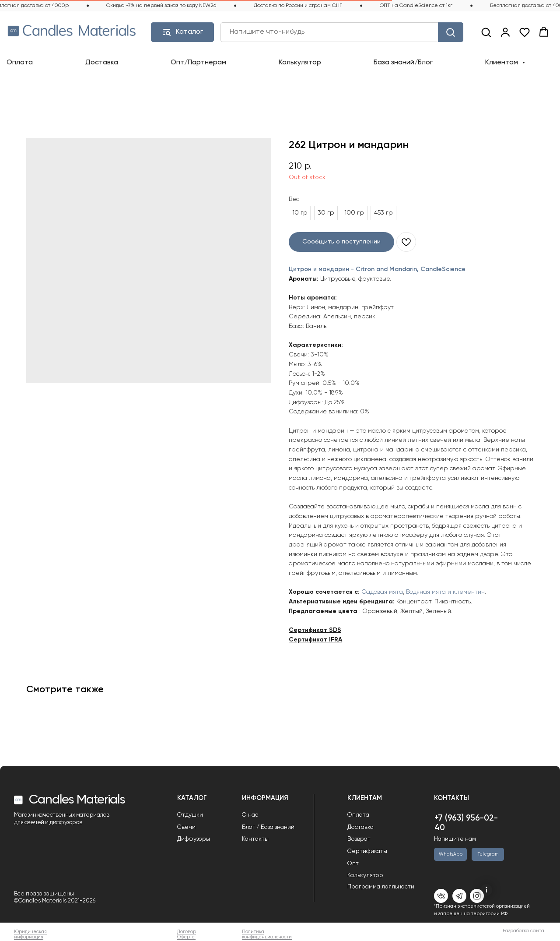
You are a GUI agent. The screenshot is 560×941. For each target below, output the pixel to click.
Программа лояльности (381, 887)
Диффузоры (194, 839)
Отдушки (190, 815)
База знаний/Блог (403, 63)
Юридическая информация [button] (30, 934)
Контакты (255, 839)
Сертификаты (367, 851)
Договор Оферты (187, 934)
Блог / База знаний (268, 827)
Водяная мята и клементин (445, 592)
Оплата (20, 63)
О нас (250, 815)
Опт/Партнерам (198, 63)
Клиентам (502, 63)
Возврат (359, 839)
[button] (486, 32)
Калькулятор (300, 63)
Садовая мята (382, 592)
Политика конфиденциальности (267, 934)
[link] (505, 32)
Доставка (102, 63)
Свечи (186, 827)
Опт (353, 863)
